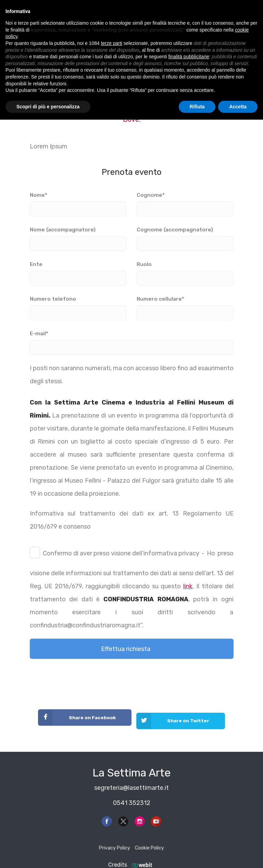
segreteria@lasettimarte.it (131, 781)
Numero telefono (78, 306)
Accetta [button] (238, 107)
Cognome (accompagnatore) (185, 237)
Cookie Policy (149, 841)
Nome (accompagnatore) (78, 237)
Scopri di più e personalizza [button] (48, 107)
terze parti (112, 43)
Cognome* (185, 202)
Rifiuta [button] (197, 107)
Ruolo (185, 271)
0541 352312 (132, 796)
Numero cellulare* (185, 306)
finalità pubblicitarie (189, 57)
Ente (78, 271)
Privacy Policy (115, 841)
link (188, 586)
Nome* (78, 202)
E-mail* (132, 340)
